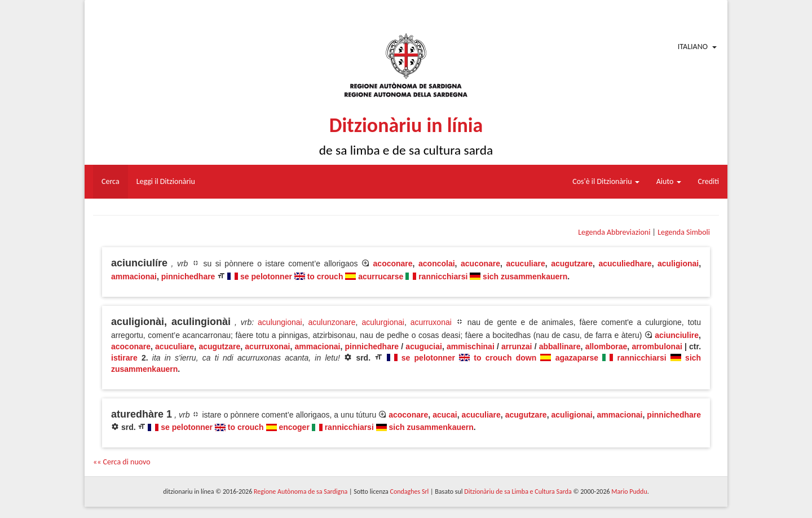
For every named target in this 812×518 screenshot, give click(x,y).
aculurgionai (383, 322)
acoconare (393, 264)
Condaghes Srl (409, 491)
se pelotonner (266, 276)
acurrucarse (381, 276)
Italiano (693, 47)
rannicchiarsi (443, 276)
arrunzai (517, 346)
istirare (124, 358)
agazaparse (577, 358)
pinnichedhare (188, 276)
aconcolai (437, 264)
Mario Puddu (629, 491)
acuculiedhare (625, 264)
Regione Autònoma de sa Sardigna (301, 491)
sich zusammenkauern (525, 276)
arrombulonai (657, 346)
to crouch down (505, 358)
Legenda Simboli (684, 232)
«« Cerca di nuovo (122, 462)
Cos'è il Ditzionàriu (606, 181)
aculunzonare (332, 322)
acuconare (480, 264)
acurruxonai (431, 322)
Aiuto (669, 181)
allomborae (606, 346)
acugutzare (572, 264)
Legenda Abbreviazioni (614, 232)
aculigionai (678, 264)
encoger (294, 427)
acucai (445, 415)
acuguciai (424, 346)
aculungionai (280, 322)
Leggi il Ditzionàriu (166, 181)
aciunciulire (677, 335)
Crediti (709, 181)
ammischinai (471, 346)
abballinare (560, 346)
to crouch (325, 276)
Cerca (111, 181)
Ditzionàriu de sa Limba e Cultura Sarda (518, 491)
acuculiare (525, 264)
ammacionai (134, 276)
